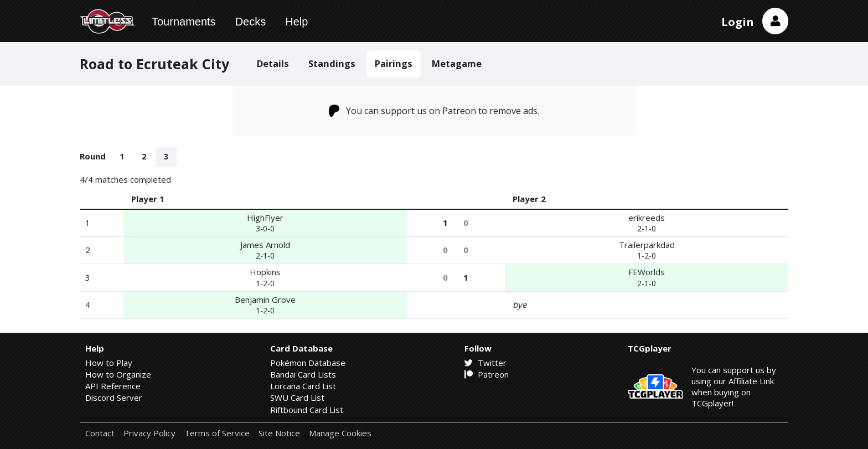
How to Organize (118, 374)
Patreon (487, 374)
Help (296, 22)
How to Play (109, 363)
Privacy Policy (149, 433)
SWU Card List (297, 398)
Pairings (394, 63)
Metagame (457, 63)
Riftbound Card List (307, 410)
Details (273, 63)
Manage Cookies (340, 433)
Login (738, 22)
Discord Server (114, 398)
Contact (100, 433)
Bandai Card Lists (303, 374)
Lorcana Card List (303, 386)
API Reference (113, 386)
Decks (251, 22)
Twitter (485, 363)
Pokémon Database (308, 363)
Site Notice (279, 433)
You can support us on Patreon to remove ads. (434, 111)
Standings (332, 63)
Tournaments (184, 22)
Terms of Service (217, 433)
